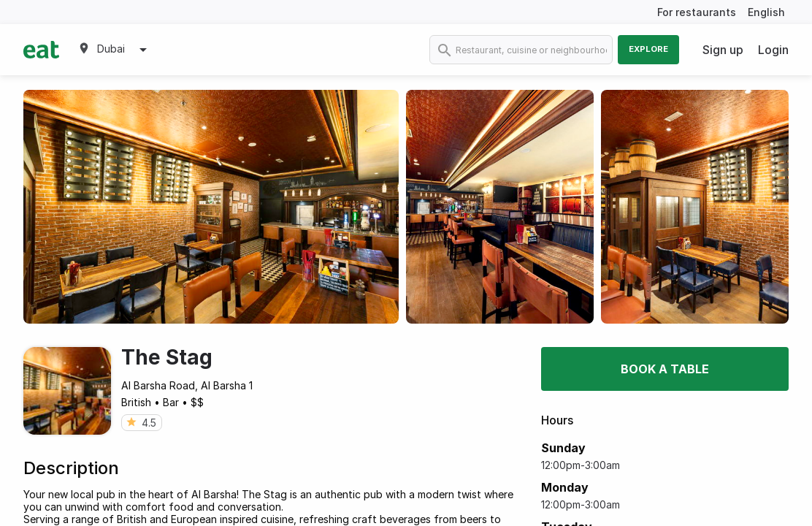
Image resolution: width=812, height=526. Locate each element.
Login (773, 50)
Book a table (665, 369)
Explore (648, 49)
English (766, 12)
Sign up (723, 50)
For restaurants (697, 12)
